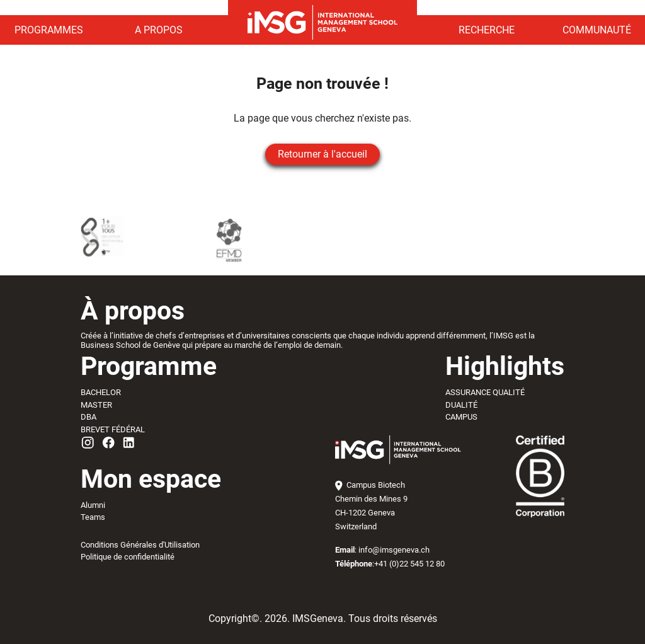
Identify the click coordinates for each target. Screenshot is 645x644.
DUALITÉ (461, 405)
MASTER (96, 405)
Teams (93, 517)
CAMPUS (461, 417)
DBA (88, 417)
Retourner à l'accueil (322, 154)
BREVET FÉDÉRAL (113, 429)
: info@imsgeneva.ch (382, 550)
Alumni (93, 505)
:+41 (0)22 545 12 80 (390, 564)
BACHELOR (101, 392)
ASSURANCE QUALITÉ (485, 392)
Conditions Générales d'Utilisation (140, 545)
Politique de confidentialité (128, 557)
